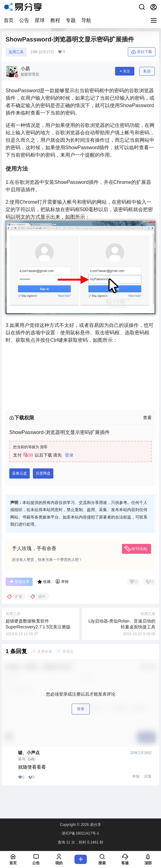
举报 (136, 776)
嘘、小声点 (29, 753)
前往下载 (142, 52)
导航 (86, 20)
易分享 (95, 825)
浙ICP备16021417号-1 (80, 833)
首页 (9, 20)
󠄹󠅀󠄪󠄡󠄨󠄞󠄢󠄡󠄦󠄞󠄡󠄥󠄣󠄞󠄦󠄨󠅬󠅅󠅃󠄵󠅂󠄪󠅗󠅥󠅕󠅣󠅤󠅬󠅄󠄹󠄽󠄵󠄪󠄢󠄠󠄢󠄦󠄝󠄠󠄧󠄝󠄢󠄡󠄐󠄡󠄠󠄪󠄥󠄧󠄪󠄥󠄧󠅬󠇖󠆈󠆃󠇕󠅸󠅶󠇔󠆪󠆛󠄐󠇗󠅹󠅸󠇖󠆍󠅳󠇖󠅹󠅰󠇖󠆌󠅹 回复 (148, 776)
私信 (147, 71)
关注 (125, 71)
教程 (55, 20)
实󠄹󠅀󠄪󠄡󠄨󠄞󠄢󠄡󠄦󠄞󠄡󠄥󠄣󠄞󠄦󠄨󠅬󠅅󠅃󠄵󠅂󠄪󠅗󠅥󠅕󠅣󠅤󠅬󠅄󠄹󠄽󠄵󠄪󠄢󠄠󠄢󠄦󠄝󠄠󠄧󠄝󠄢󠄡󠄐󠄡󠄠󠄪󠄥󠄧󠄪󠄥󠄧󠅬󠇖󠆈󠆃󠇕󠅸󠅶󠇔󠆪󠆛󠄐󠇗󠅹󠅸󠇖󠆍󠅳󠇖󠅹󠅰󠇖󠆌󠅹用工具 (16, 52)
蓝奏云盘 (20, 473)
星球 (40, 20)
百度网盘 (43, 473)
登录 (69, 455)
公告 (24, 20)
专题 (71, 20)
